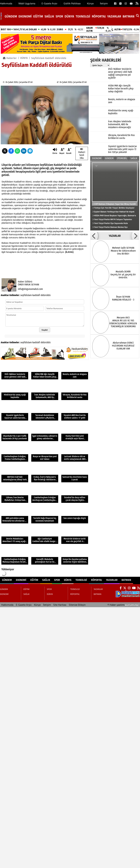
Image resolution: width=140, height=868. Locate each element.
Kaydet (45, 330)
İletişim (104, 3)
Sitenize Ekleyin (77, 605)
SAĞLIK (49, 16)
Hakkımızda (6, 3)
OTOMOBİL (122, 158)
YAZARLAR (114, 16)
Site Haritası (60, 605)
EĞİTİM (38, 16)
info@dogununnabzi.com (30, 289)
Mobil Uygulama (27, 3)
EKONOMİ (25, 16)
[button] (94, 236)
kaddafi (36, 295)
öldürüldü (46, 295)
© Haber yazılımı (124, 605)
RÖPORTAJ (99, 16)
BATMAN (129, 16)
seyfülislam (26, 295)
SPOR (59, 16)
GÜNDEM (11, 16)
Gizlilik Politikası (72, 3)
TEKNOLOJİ (83, 16)
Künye (90, 3)
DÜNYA (69, 16)
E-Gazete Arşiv (49, 3)
